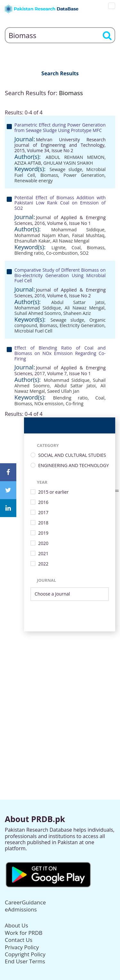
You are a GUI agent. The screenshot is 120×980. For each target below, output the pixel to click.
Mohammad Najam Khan (42, 235)
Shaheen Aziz (77, 313)
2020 (43, 544)
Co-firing (74, 404)
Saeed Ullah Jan (63, 391)
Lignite (58, 247)
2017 (43, 513)
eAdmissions (21, 909)
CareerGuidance (25, 902)
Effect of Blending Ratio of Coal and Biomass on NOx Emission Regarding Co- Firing (60, 353)
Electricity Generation (82, 325)
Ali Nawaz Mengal (71, 241)
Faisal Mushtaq (88, 235)
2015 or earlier (53, 492)
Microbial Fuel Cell (33, 331)
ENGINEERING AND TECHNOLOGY (73, 466)
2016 (43, 502)
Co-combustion (62, 253)
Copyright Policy (25, 954)
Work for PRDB (24, 933)
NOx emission (49, 404)
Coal (76, 247)
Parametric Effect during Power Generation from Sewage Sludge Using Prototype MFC (60, 128)
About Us (16, 925)
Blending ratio (29, 253)
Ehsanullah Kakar (32, 241)
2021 (43, 554)
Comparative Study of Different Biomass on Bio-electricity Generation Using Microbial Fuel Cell (60, 275)
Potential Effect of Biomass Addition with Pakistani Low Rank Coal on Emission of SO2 (60, 203)
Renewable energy (34, 181)
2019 (43, 533)
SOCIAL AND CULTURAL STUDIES (72, 455)
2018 (43, 523)
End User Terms (25, 961)
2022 (43, 564)
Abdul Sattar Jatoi (78, 302)
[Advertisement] (60, 692)
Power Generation (84, 175)
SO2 (84, 253)
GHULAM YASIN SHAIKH (68, 163)
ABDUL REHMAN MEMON (75, 157)
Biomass (49, 175)
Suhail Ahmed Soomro (38, 313)
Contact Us (19, 940)
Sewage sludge (66, 169)
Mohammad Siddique (78, 230)
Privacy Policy (22, 947)
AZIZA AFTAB (28, 163)
